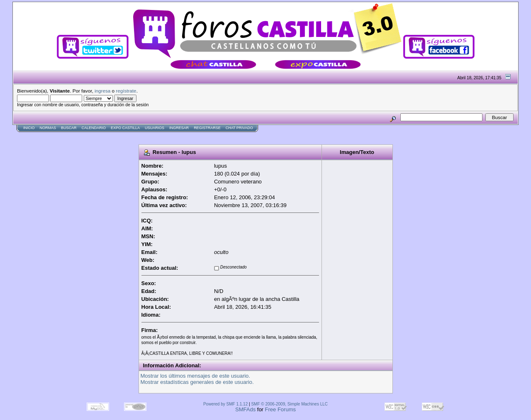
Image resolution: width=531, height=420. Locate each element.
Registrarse (207, 128)
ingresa (102, 91)
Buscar (69, 128)
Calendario (94, 128)
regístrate (126, 91)
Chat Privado (239, 128)
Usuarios (155, 128)
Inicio (29, 128)
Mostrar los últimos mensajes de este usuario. (195, 376)
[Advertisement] (163, 136)
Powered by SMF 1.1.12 (225, 404)
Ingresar (179, 128)
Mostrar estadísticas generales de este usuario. (197, 382)
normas (48, 128)
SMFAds (245, 409)
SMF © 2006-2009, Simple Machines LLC (289, 404)
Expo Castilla (125, 128)
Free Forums (280, 409)
